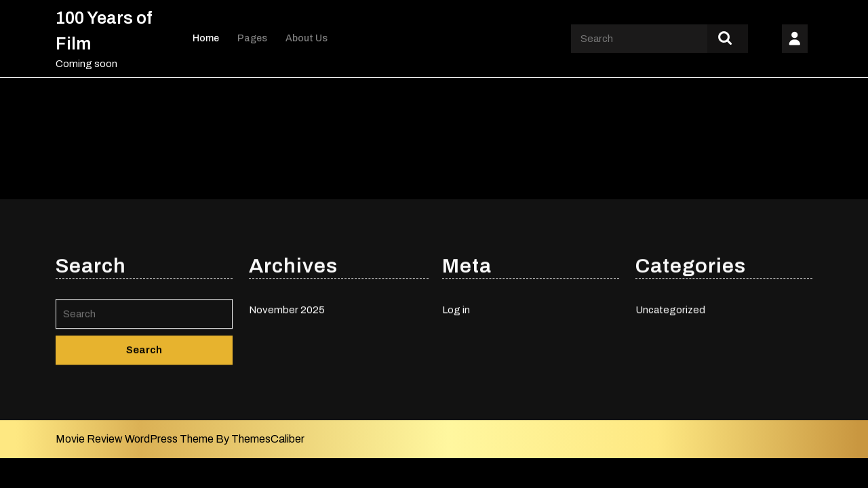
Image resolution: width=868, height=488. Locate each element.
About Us (307, 38)
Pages (252, 38)
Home (206, 38)
